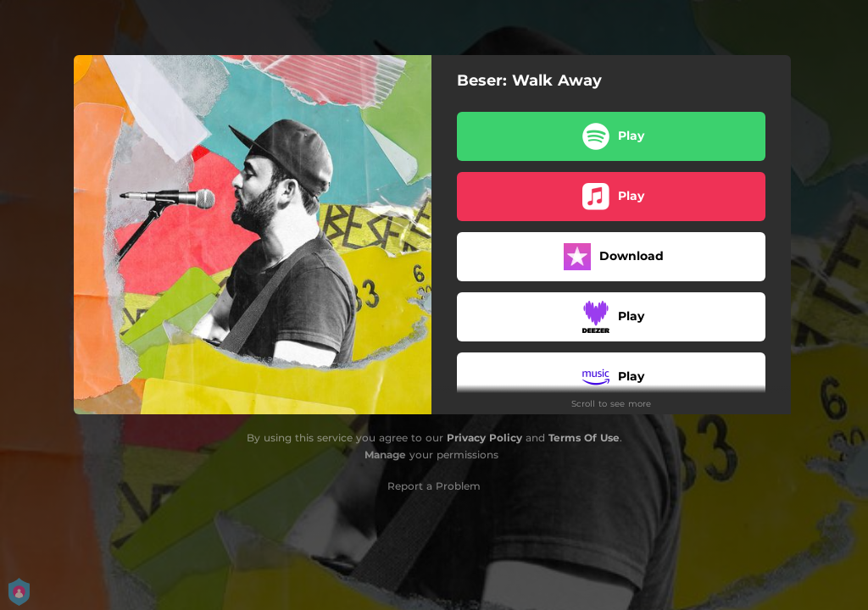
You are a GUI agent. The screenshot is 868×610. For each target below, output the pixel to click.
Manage (385, 455)
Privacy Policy (484, 438)
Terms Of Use (584, 438)
